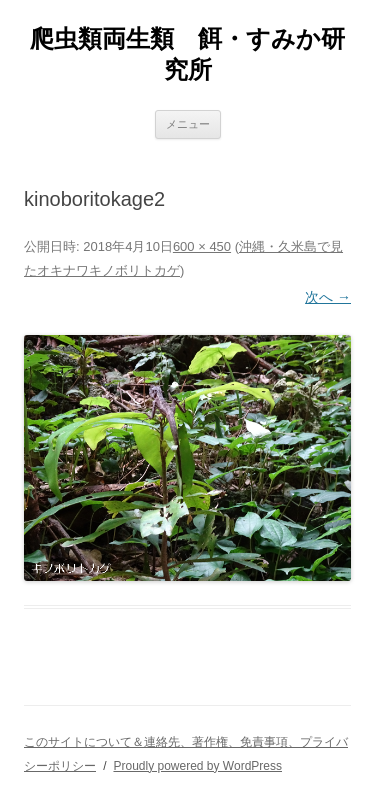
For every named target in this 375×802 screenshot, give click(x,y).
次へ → (328, 297)
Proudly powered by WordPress (197, 766)
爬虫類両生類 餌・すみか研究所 (187, 54)
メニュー (188, 124)
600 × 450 (202, 246)
